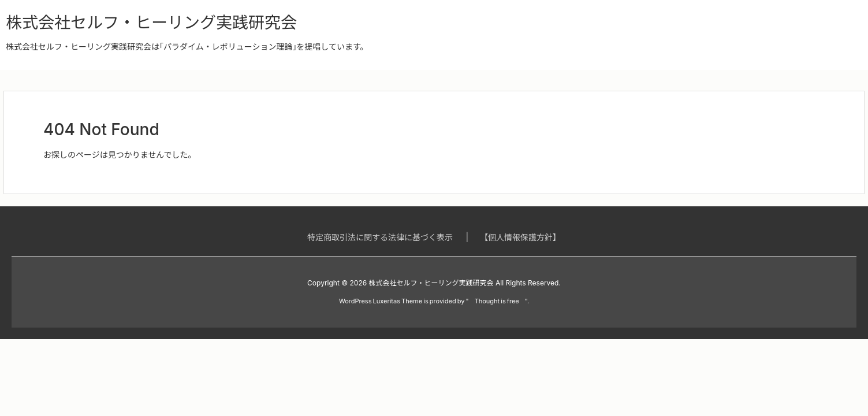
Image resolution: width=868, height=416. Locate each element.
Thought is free (497, 301)
